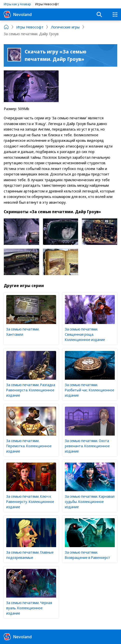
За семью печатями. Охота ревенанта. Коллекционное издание (87, 446)
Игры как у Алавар (17, 4)
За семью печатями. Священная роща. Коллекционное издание (85, 334)
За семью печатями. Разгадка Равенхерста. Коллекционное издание (31, 390)
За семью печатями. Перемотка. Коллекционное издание (29, 446)
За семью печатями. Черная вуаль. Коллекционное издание (29, 608)
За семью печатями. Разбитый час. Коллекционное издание (90, 390)
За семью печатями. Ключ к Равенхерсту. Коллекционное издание (30, 502)
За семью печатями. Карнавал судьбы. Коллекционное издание (90, 502)
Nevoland (18, 14)
